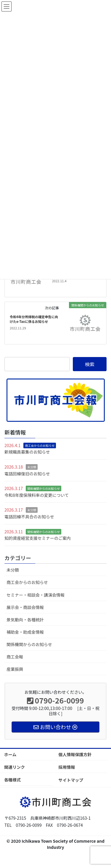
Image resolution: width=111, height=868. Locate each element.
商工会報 (15, 657)
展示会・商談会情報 (25, 607)
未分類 (32, 467)
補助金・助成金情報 (25, 632)
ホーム (10, 754)
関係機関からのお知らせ (44, 488)
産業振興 (15, 669)
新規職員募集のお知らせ (27, 452)
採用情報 (67, 767)
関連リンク (15, 767)
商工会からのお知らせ (40, 445)
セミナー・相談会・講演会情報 (36, 595)
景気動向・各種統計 (25, 620)
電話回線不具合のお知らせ (29, 517)
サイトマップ (71, 780)
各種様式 (12, 780)
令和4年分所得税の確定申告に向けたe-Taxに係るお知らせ (34, 319)
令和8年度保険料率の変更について (37, 495)
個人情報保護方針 (75, 754)
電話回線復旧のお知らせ (27, 474)
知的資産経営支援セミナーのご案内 (38, 538)
